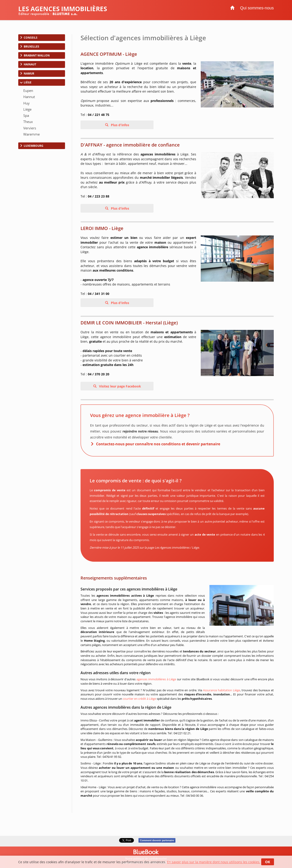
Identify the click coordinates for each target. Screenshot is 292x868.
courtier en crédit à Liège (139, 699)
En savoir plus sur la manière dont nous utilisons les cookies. (214, 862)
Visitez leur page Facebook (120, 386)
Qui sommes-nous (257, 8)
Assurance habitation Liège (222, 690)
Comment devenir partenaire (157, 840)
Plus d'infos (120, 125)
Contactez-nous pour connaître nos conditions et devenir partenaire (158, 444)
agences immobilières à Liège (156, 679)
